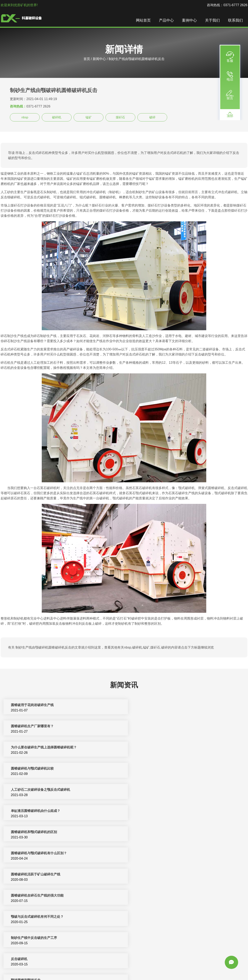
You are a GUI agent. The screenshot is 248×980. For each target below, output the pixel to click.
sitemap (144, 972)
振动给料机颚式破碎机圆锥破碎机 (35, 938)
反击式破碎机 (138, 967)
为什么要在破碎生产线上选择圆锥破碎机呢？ (43, 727)
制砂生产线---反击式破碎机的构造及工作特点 (167, 854)
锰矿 (89, 117)
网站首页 (144, 21)
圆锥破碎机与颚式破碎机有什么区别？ (162, 769)
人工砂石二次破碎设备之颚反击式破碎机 (40, 748)
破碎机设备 (75, 967)
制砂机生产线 (94, 967)
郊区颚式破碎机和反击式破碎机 (157, 896)
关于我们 (213, 21)
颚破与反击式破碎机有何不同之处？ (37, 811)
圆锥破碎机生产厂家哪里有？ (155, 705)
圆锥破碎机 (195, 967)
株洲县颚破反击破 (147, 875)
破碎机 (57, 117)
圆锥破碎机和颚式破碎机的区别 (34, 769)
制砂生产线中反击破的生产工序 (157, 811)
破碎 (152, 117)
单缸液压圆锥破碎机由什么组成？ (159, 748)
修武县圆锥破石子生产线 (152, 917)
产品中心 (167, 21)
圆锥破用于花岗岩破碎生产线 (32, 705)
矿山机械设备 (159, 967)
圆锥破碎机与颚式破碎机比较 (155, 727)
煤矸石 (120, 117)
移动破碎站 (178, 967)
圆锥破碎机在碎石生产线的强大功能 (160, 790)
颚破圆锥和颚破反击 (149, 832)
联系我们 (236, 21)
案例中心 (190, 21)
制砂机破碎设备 (116, 967)
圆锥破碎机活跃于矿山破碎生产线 (35, 790)
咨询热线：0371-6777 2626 (227, 5)
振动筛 (118, 972)
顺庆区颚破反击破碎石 (27, 896)
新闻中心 (99, 59)
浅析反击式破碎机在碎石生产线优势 (37, 875)
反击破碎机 (19, 832)
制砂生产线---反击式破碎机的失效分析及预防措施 (47, 854)
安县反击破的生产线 (25, 917)
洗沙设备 (211, 967)
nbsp (25, 117)
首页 (87, 59)
